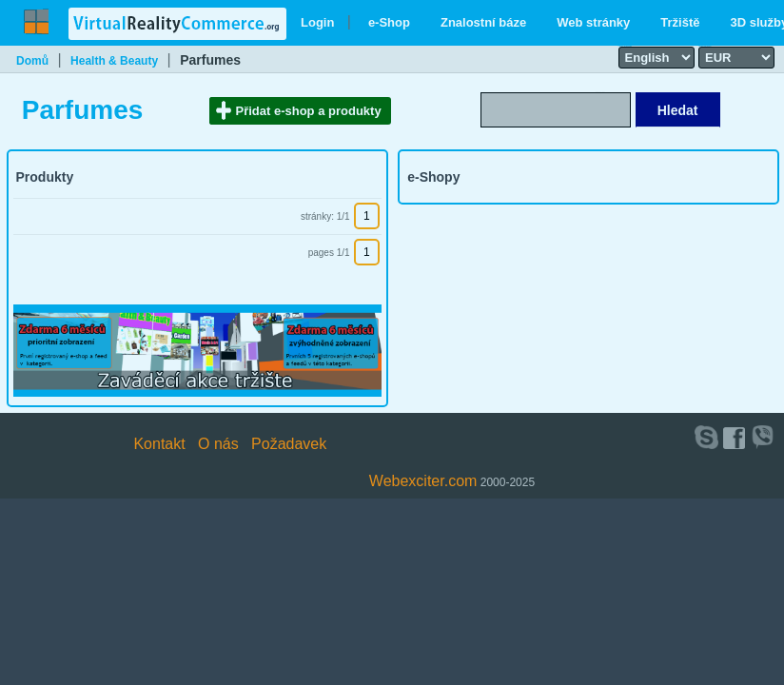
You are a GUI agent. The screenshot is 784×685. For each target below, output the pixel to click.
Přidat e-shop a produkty (309, 111)
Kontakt (159, 444)
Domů (32, 61)
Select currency (705, 46)
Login (317, 22)
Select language (625, 46)
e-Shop (389, 22)
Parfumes (210, 60)
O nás (218, 444)
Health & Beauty (114, 61)
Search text (600, 91)
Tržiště (680, 22)
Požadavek (289, 444)
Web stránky (593, 22)
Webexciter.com (423, 481)
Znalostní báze (483, 22)
